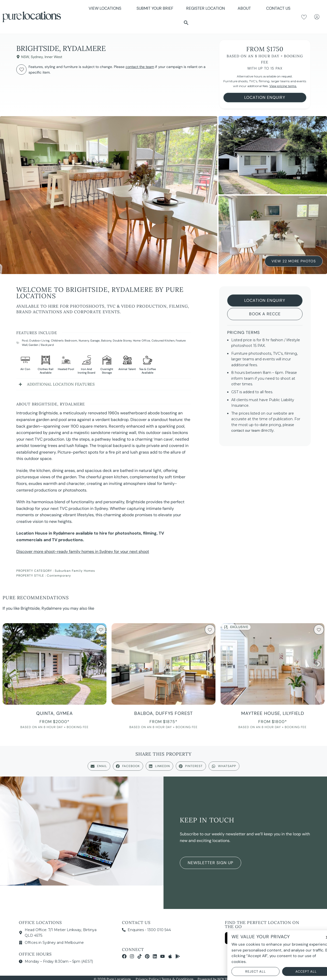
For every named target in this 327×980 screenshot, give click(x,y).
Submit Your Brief (155, 8)
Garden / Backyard (41, 345)
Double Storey (122, 341)
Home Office (141, 341)
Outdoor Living (39, 341)
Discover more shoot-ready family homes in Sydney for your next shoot (83, 552)
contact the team (140, 67)
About (246, 8)
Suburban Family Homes (75, 571)
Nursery (84, 341)
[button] (186, 23)
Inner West (53, 57)
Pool (25, 341)
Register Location (206, 8)
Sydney (37, 57)
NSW (25, 57)
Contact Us (278, 8)
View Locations (106, 8)
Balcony (106, 341)
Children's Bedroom (64, 341)
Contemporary (59, 576)
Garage (95, 341)
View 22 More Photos (294, 262)
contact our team (246, 430)
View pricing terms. (283, 86)
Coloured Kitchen (163, 341)
